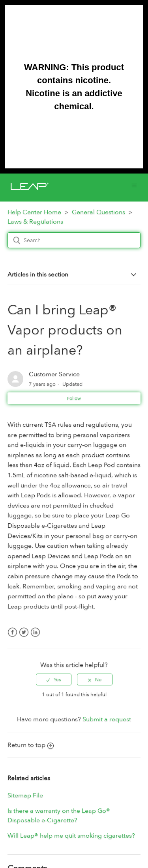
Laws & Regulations (35, 222)
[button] (134, 185)
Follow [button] (74, 398)
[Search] (74, 240)
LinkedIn (35, 637)
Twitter (24, 637)
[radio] (54, 679)
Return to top (31, 745)
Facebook (12, 637)
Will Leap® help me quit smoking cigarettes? (71, 836)
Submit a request (107, 719)
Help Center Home (34, 212)
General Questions (98, 212)
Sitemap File (25, 795)
